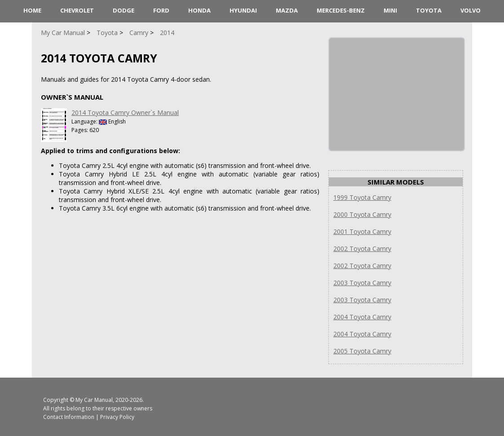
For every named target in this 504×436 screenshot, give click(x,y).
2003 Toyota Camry (362, 283)
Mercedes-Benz (341, 10)
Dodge (124, 10)
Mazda (287, 10)
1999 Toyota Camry (362, 197)
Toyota (429, 10)
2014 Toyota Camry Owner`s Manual (125, 112)
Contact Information (69, 417)
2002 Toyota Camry (362, 249)
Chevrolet (77, 10)
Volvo (471, 10)
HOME (32, 10)
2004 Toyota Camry (362, 317)
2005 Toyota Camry (362, 351)
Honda (199, 10)
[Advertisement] (397, 94)
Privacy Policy (117, 417)
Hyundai (243, 10)
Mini (390, 10)
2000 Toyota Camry (362, 214)
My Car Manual (94, 400)
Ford (161, 10)
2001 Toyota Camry (362, 231)
